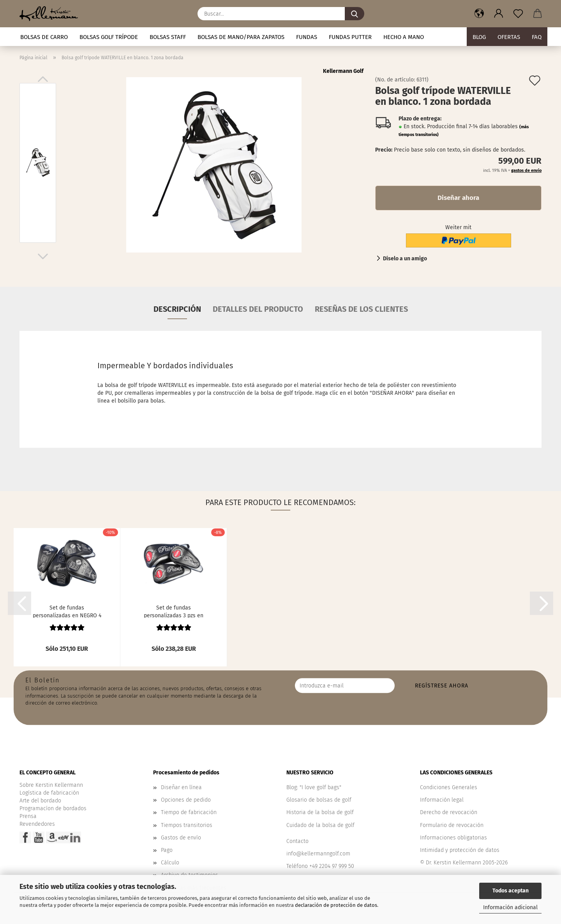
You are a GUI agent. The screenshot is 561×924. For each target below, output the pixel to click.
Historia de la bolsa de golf (320, 812)
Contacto (297, 841)
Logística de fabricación (49, 793)
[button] (479, 14)
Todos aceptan (511, 891)
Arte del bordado (40, 801)
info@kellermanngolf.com (318, 854)
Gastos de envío (181, 838)
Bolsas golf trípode (109, 37)
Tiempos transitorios (187, 825)
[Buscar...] (355, 14)
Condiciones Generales (449, 787)
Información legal (442, 800)
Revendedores (37, 824)
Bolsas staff (168, 37)
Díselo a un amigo (405, 259)
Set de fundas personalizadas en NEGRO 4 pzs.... (67, 611)
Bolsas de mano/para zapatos (241, 37)
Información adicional (510, 907)
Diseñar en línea (181, 787)
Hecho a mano (404, 37)
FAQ (537, 37)
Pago (167, 850)
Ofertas (509, 37)
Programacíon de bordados (53, 808)
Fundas (307, 37)
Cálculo (170, 863)
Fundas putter (350, 37)
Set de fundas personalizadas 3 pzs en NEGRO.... (174, 611)
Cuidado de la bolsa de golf (320, 825)
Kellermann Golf (343, 71)
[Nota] (518, 14)
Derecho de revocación (449, 812)
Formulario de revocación (452, 825)
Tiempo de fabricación (189, 812)
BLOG (479, 37)
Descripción (177, 309)
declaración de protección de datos (336, 905)
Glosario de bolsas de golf (319, 800)
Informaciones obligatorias (453, 838)
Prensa (28, 816)
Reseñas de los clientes (361, 309)
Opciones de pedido (186, 800)
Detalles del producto (258, 309)
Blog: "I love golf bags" (314, 787)
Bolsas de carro (44, 37)
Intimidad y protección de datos (460, 850)
